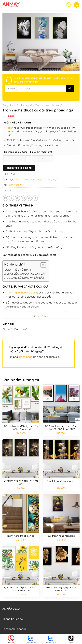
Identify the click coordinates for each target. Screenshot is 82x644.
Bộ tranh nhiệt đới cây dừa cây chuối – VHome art (21, 428)
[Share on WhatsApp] (6, 198)
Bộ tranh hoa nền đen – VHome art (21, 482)
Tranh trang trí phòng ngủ (49, 105)
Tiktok (71, 639)
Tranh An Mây (31, 639)
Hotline (11, 639)
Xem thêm (40, 316)
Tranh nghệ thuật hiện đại (21, 536)
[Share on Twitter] (17, 198)
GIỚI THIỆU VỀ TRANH (19, 270)
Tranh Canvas (22, 179)
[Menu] (77, 5)
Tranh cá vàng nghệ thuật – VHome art (61, 589)
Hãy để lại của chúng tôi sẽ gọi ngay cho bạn (43, 80)
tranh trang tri (15, 185)
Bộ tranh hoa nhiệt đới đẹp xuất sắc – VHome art (21, 589)
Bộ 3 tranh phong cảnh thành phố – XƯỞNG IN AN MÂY (61, 428)
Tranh (10, 128)
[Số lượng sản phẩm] (28, 159)
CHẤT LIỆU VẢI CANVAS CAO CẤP (26, 274)
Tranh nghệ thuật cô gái (21, 292)
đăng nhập (26, 357)
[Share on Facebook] (11, 198)
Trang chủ (8, 105)
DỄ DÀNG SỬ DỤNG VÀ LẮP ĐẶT (25, 278)
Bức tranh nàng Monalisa (61, 536)
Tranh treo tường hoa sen (61, 481)
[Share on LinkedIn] (35, 198)
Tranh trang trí (24, 105)
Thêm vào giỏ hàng (19, 168)
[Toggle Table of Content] (42, 265)
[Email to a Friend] (23, 198)
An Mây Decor (51, 639)
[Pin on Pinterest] (29, 198)
